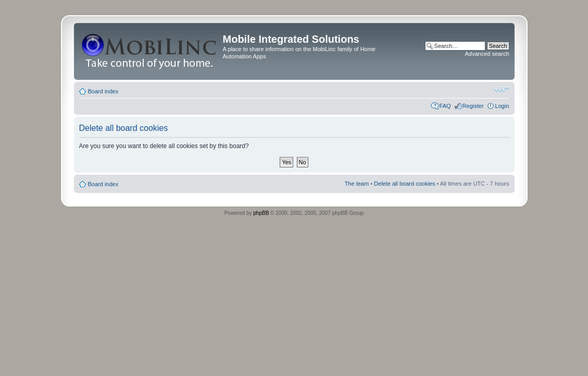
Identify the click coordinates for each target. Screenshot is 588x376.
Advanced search (487, 54)
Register (473, 106)
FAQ (445, 106)
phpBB (261, 213)
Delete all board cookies (404, 184)
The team (357, 184)
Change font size (502, 89)
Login (502, 106)
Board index (103, 91)
